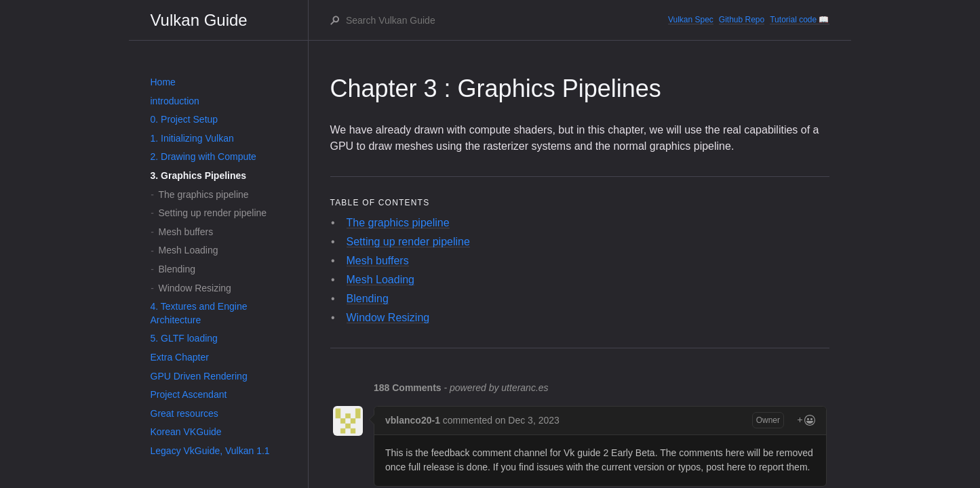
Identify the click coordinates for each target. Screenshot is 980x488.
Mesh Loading (189, 250)
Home (163, 82)
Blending (177, 269)
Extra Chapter (180, 357)
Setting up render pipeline (213, 213)
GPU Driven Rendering (199, 376)
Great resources (184, 413)
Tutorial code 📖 (799, 20)
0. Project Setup (184, 119)
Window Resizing (195, 288)
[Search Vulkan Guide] (506, 20)
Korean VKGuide (186, 432)
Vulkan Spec (691, 20)
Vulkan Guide (199, 20)
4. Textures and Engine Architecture (199, 313)
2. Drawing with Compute (203, 157)
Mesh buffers (186, 232)
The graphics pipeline (204, 195)
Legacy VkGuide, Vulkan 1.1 (210, 451)
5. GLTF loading (184, 338)
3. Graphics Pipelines (199, 176)
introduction (175, 101)
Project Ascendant (189, 394)
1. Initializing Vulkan (192, 138)
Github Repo (742, 20)
